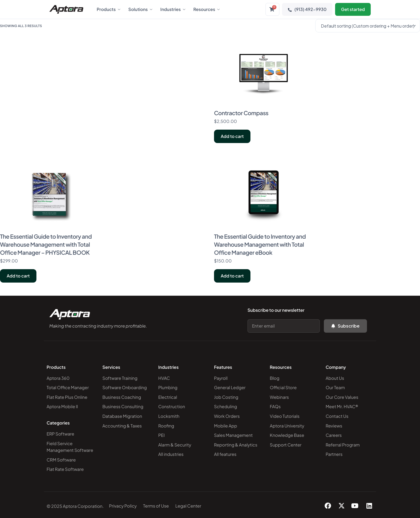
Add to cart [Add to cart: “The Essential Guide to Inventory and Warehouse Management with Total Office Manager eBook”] (232, 276)
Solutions (140, 9)
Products (108, 9)
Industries (173, 9)
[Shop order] (368, 26)
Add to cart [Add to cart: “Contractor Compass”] (232, 136)
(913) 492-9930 (307, 9)
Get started (353, 9)
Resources (207, 9)
